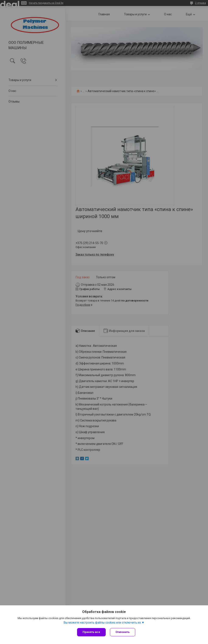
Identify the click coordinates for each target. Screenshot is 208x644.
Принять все (91, 632)
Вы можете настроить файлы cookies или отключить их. (103, 623)
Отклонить (123, 632)
